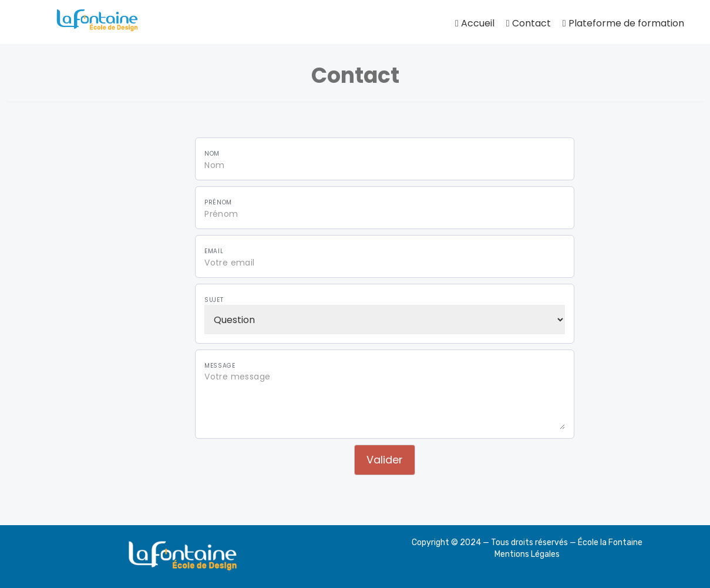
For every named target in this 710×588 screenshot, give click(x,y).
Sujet (214, 300)
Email (214, 251)
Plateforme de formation (623, 23)
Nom (212, 154)
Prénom (218, 203)
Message (220, 366)
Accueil (475, 23)
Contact (529, 23)
